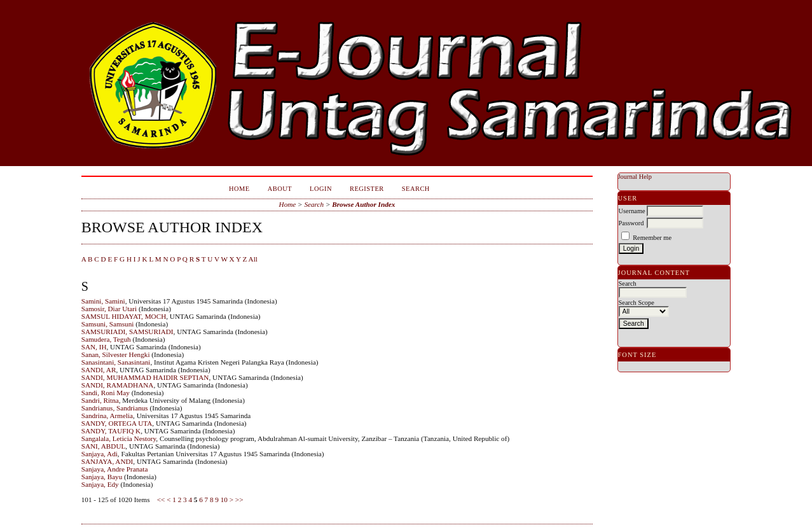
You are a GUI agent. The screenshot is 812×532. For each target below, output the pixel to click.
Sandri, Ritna (100, 400)
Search (416, 189)
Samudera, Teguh (106, 339)
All (253, 259)
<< (161, 500)
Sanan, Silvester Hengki (116, 354)
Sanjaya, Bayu (102, 477)
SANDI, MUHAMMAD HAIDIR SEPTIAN (145, 377)
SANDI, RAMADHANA (118, 385)
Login (321, 189)
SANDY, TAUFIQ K (111, 431)
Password (631, 223)
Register (367, 189)
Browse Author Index (363, 204)
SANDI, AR (99, 370)
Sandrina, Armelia (107, 416)
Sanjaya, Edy (100, 484)
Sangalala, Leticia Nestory (119, 438)
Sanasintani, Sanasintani (116, 362)
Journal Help (635, 177)
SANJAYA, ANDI (107, 461)
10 (224, 500)
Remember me (652, 238)
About (280, 189)
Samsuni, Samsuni (108, 324)
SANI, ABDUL (104, 446)
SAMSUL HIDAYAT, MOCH (124, 316)
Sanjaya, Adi (100, 454)
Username (632, 211)
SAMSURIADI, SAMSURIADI (127, 332)
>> (239, 500)
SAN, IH (94, 347)
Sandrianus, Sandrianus (115, 408)
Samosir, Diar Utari (109, 309)
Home (239, 189)
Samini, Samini (103, 301)
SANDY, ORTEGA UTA (117, 423)
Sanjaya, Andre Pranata (115, 469)
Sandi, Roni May (106, 393)
